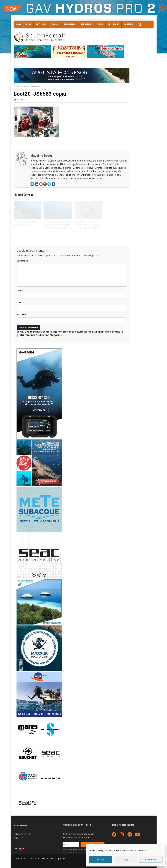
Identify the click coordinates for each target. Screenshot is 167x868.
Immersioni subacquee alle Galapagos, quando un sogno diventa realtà (58, 225)
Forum (100, 24)
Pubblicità (18, 838)
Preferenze (151, 859)
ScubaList (69, 24)
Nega (126, 859)
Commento (23, 261)
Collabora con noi (22, 834)
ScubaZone (86, 24)
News (29, 24)
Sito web (21, 314)
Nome (21, 290)
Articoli (40, 24)
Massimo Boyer (41, 156)
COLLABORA (114, 24)
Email (20, 302)
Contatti (128, 24)
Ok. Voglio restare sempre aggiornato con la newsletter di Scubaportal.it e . (70, 333)
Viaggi (54, 24)
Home (19, 24)
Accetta (101, 859)
